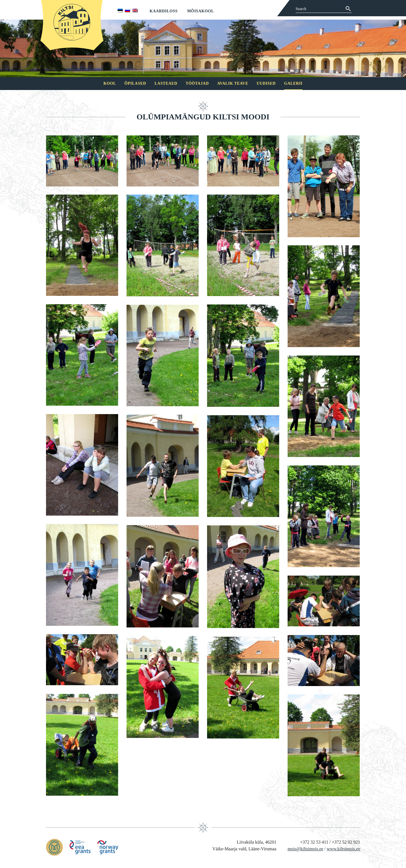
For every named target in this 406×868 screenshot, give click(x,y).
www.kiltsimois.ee (344, 849)
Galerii (293, 83)
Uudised (266, 83)
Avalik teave (233, 83)
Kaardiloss (164, 11)
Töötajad (197, 83)
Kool (110, 83)
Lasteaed (166, 83)
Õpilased (135, 83)
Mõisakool (201, 11)
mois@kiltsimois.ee (305, 849)
